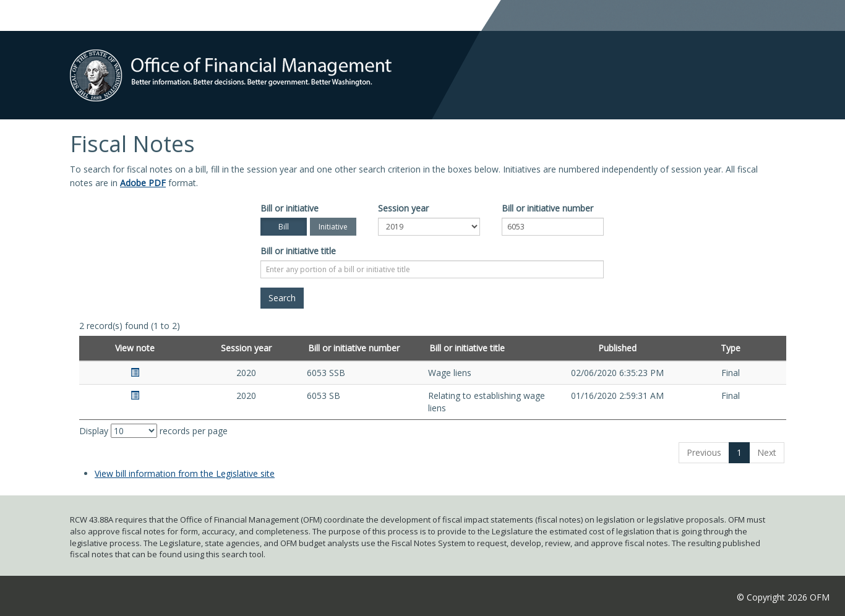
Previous (704, 452)
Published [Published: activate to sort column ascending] (617, 348)
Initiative (333, 227)
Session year (403, 208)
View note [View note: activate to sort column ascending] (135, 348)
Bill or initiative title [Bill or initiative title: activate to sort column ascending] (467, 348)
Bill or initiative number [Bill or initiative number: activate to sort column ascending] (354, 348)
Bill (284, 227)
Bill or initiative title (298, 251)
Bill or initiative (290, 208)
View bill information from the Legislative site (185, 473)
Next (767, 452)
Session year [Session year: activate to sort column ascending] (246, 348)
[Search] (282, 298)
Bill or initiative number (547, 208)
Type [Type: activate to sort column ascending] (731, 348)
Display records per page (153, 431)
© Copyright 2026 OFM (783, 597)
